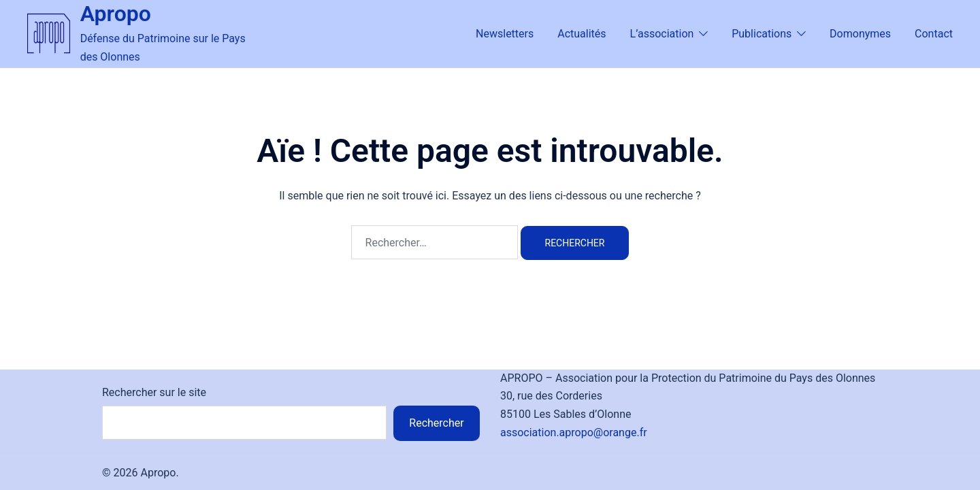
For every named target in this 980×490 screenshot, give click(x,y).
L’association (662, 34)
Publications (762, 34)
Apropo (116, 14)
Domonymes (860, 34)
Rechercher (436, 423)
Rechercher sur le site (154, 392)
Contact (934, 34)
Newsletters (505, 34)
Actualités (582, 34)
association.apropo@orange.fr (574, 432)
